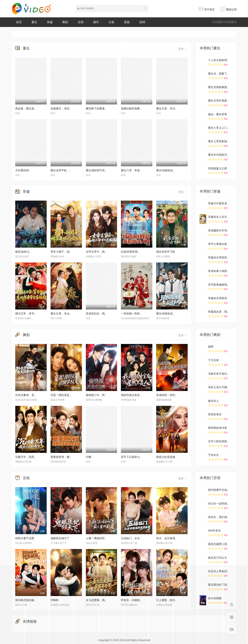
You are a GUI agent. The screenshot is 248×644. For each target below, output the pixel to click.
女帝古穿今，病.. (96, 252)
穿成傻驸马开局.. (218, 230)
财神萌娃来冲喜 (218, 428)
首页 (19, 22)
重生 (34, 22)
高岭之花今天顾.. (218, 387)
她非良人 (213, 401)
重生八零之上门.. (218, 128)
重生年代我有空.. (218, 155)
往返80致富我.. (130, 252)
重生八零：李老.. (131, 170)
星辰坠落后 (215, 414)
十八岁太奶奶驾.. (218, 60)
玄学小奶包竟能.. (218, 441)
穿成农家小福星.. (218, 271)
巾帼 (89, 457)
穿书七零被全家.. (218, 244)
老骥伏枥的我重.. (131, 108)
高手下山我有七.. (131, 457)
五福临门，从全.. (131, 538)
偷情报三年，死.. (96, 395)
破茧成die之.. (23, 252)
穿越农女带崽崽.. (218, 257)
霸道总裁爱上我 (218, 544)
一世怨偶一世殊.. (131, 314)
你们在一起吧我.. (218, 504)
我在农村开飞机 (166, 252)
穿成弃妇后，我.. (96, 314)
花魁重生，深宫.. (61, 108)
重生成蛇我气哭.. (96, 170)
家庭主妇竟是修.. (166, 457)
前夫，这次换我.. (166, 538)
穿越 (50, 22)
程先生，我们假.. (218, 517)
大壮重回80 (22, 170)
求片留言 (207, 9)
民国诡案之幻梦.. (218, 168)
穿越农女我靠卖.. (218, 298)
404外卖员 (214, 531)
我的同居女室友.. (131, 395)
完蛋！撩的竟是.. (61, 395)
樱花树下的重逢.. (96, 108)
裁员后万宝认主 (218, 558)
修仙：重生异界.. (218, 114)
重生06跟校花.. (165, 170)
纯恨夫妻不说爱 (25, 538)
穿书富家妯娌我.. (218, 285)
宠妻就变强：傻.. (61, 457)
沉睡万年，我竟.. (25, 457)
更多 (183, 49)
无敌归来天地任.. (218, 374)
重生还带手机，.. (61, 170)
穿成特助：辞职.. (166, 395)
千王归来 (213, 360)
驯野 (211, 347)
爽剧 (65, 22)
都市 (96, 22)
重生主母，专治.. (166, 108)
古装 (111, 22)
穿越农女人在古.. (218, 217)
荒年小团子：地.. (61, 252)
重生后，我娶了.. (218, 74)
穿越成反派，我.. (218, 312)
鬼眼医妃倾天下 (60, 538)
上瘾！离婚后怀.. (96, 538)
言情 (81, 22)
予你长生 (213, 455)
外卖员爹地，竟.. (25, 395)
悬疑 (127, 22)
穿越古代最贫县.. (218, 203)
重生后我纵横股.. (218, 87)
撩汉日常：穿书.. (25, 314)
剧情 (142, 22)
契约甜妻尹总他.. (218, 490)
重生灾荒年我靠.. (218, 101)
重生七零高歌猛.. (218, 141)
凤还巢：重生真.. (25, 108)
